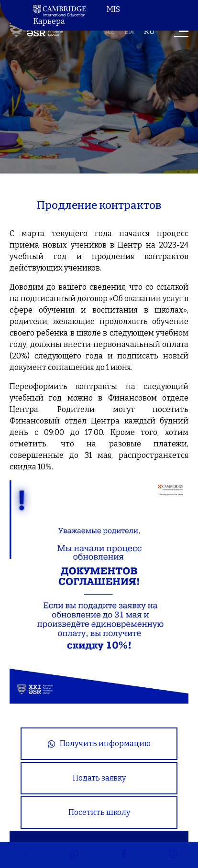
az (110, 31)
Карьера (49, 21)
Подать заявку (99, 778)
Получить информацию (99, 743)
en (129, 31)
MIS (113, 9)
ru (149, 31)
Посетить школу (99, 812)
